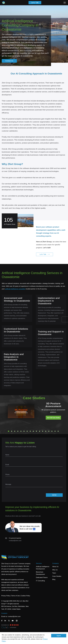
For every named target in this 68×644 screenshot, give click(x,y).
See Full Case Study (53, 418)
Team (54, 573)
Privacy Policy (6, 596)
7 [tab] (27, 431)
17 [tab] (58, 431)
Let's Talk (35, 3)
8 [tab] (30, 431)
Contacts (4, 613)
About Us (55, 567)
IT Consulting (40, 581)
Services (39, 563)
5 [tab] (21, 431)
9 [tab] (33, 431)
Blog (54, 579)
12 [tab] (43, 431)
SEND (54, 495)
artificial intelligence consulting (15, 289)
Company (56, 563)
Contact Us (9, 61)
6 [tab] (24, 431)
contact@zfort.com (15, 541)
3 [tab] (15, 431)
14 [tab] (49, 431)
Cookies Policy (25, 596)
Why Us (55, 570)
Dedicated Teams (42, 577)
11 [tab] (40, 431)
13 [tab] (46, 431)
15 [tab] (52, 431)
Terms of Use (15, 596)
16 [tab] (55, 431)
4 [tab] (18, 431)
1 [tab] (9, 431)
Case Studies (57, 576)
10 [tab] (36, 431)
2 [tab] (12, 431)
